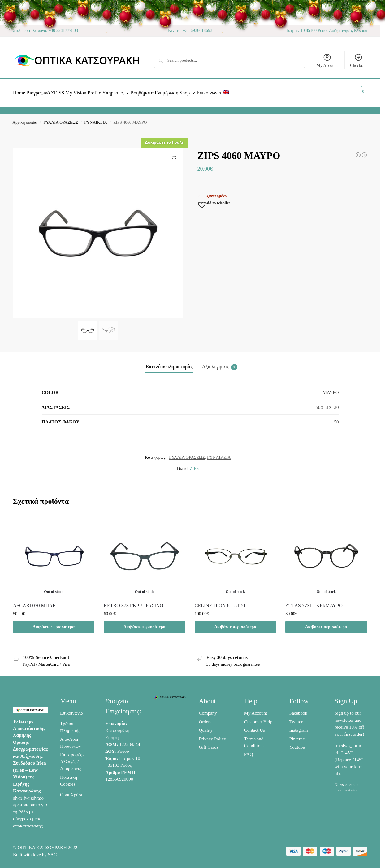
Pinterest (298, 735)
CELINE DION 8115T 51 (220, 602)
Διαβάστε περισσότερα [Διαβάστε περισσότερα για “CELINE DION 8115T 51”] (235, 623)
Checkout (358, 60)
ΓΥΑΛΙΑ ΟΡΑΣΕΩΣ (61, 119)
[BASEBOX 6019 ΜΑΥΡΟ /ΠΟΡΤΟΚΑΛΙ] (358, 151)
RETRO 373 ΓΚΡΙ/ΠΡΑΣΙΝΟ (133, 602)
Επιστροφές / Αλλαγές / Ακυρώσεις (72, 758)
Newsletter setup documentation (348, 784)
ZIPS (194, 465)
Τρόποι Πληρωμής (70, 724)
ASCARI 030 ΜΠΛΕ (34, 602)
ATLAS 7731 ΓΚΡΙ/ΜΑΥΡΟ (314, 602)
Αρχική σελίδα (25, 119)
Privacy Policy (212, 735)
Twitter (296, 718)
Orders (205, 718)
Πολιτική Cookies (69, 777)
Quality (206, 727)
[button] (356, 91)
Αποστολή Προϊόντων (70, 739)
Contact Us (255, 727)
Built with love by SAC (35, 851)
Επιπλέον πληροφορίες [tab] (169, 363)
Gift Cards (208, 744)
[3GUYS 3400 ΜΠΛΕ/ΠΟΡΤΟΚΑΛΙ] (364, 151)
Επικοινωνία (72, 710)
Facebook (298, 710)
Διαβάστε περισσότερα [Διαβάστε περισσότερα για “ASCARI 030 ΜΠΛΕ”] (54, 623)
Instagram (299, 727)
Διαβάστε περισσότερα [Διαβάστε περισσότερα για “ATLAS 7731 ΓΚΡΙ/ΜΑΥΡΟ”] (326, 623)
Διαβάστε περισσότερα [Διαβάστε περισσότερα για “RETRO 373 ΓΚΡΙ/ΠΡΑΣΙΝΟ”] (144, 623)
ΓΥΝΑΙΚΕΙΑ (96, 119)
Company (208, 710)
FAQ (249, 751)
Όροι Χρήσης (73, 791)
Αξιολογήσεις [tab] (220, 364)
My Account (327, 60)
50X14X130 (327, 404)
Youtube (297, 744)
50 (337, 419)
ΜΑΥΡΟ (331, 389)
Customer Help (258, 718)
